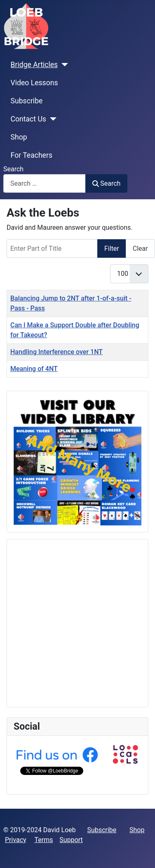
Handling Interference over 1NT (56, 352)
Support (71, 840)
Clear (140, 248)
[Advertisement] (77, 623)
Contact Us (28, 119)
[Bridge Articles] (63, 65)
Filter (112, 248)
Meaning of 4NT (34, 369)
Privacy (16, 840)
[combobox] (45, 183)
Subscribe (27, 101)
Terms (44, 840)
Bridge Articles (34, 65)
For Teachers (32, 155)
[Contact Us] (51, 119)
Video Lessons (34, 83)
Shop (19, 137)
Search (13, 169)
